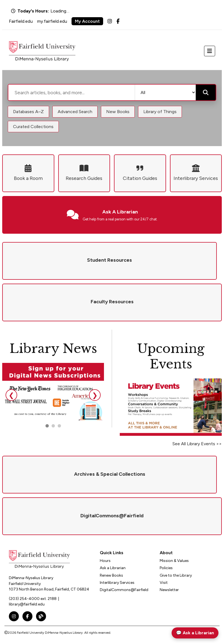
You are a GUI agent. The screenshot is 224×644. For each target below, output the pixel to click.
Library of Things (160, 112)
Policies (166, 568)
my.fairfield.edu (52, 21)
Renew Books (111, 575)
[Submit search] (206, 92)
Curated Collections (33, 127)
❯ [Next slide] (95, 395)
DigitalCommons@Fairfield (124, 590)
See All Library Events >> (197, 444)
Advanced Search (75, 112)
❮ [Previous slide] (11, 395)
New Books (118, 112)
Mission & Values (174, 561)
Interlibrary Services (117, 583)
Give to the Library (176, 575)
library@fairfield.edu (27, 604)
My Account (87, 21)
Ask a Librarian (113, 568)
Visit (164, 583)
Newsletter (169, 590)
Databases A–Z (28, 112)
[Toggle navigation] (210, 51)
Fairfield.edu (21, 21)
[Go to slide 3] (59, 426)
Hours (105, 561)
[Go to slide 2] (53, 426)
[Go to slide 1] (47, 426)
